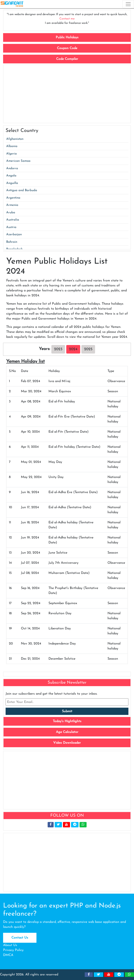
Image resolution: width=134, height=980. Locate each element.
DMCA (8, 955)
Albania (12, 146)
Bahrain (12, 242)
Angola (11, 176)
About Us (10, 945)
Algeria (11, 154)
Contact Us (20, 938)
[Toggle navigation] (128, 4)
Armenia (12, 205)
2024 (73, 349)
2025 (88, 349)
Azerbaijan (14, 235)
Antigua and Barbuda (22, 190)
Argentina (13, 198)
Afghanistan (15, 139)
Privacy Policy (13, 950)
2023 (58, 349)
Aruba (11, 213)
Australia (13, 220)
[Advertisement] (67, 94)
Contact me (67, 19)
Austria (11, 227)
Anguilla (12, 183)
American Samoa (18, 161)
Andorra (12, 168)
